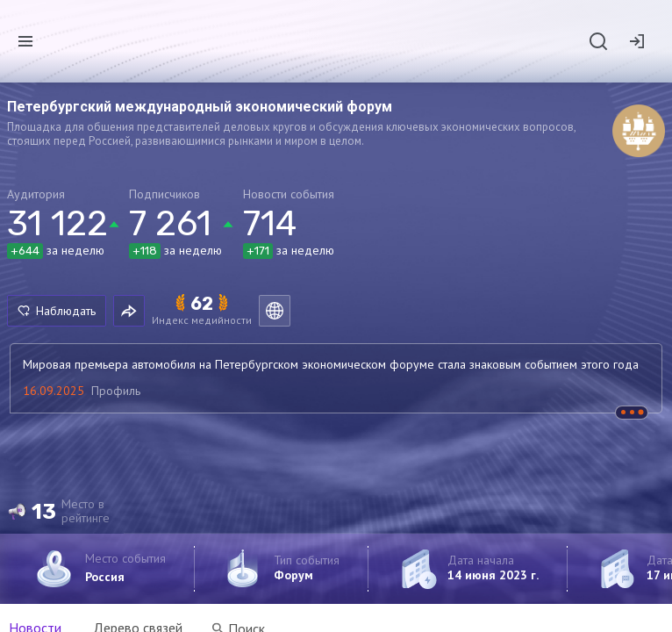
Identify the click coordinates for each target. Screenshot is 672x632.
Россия (105, 577)
